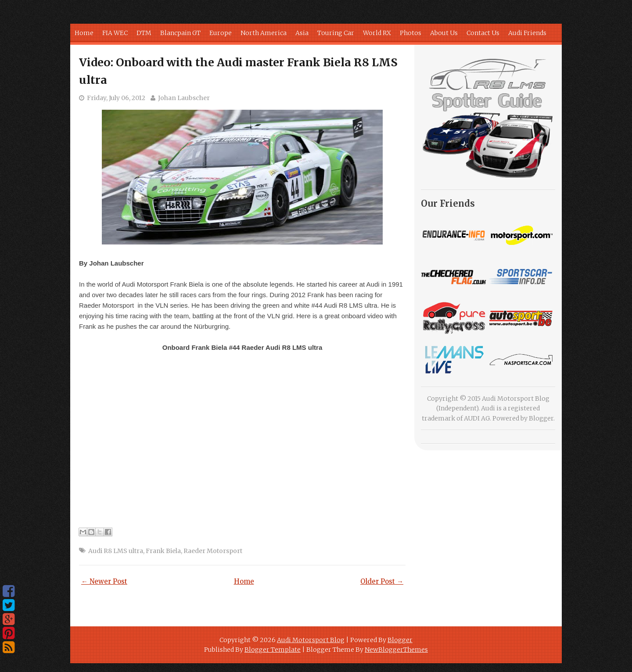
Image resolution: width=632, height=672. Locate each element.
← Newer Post (104, 581)
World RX (377, 33)
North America (264, 33)
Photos (411, 33)
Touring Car (336, 33)
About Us (444, 33)
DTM (144, 33)
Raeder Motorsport (213, 551)
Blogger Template (273, 650)
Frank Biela (163, 551)
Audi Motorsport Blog (311, 640)
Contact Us (483, 33)
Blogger (541, 418)
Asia (302, 33)
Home (84, 33)
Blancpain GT (180, 33)
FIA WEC (115, 33)
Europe (221, 33)
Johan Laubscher (184, 98)
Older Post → (382, 581)
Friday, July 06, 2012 (116, 98)
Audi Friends (527, 33)
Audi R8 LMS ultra (116, 551)
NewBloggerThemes (396, 650)
